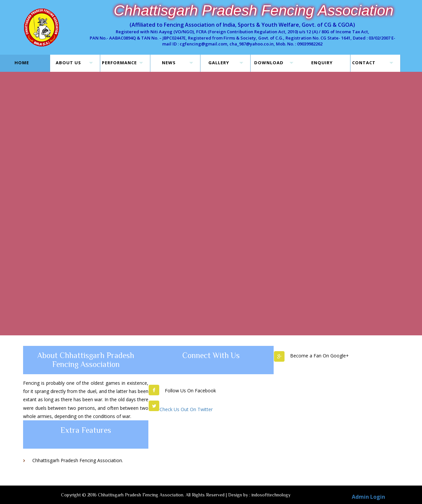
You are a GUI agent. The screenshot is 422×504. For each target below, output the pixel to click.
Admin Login (368, 497)
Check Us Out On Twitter (186, 409)
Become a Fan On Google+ (319, 356)
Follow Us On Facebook (190, 391)
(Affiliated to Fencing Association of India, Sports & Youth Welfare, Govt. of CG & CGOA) (242, 25)
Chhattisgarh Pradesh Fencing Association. (78, 460)
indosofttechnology (271, 495)
